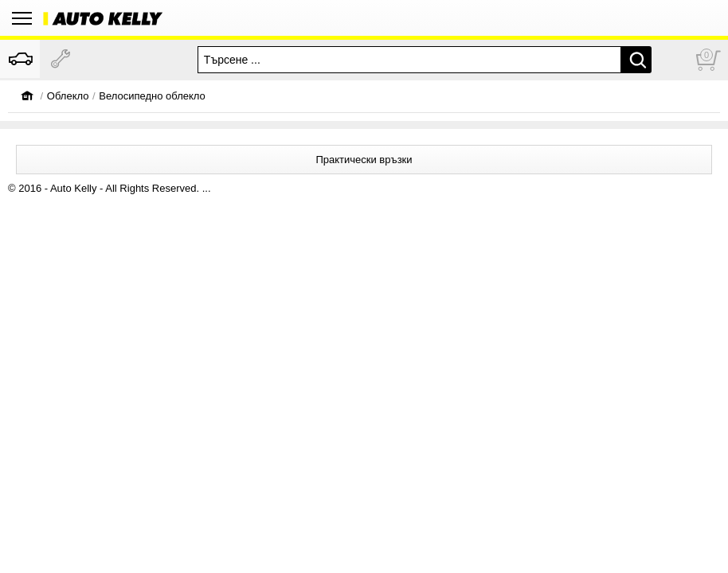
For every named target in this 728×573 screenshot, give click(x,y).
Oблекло (68, 96)
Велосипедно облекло (152, 96)
